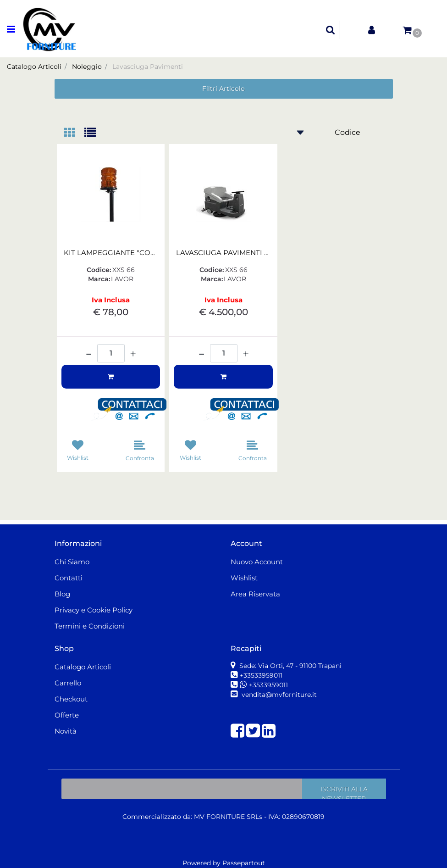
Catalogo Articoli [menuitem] (83, 667)
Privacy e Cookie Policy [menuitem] (94, 610)
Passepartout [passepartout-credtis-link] (244, 863)
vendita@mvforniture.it (278, 695)
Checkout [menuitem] (71, 699)
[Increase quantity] (133, 354)
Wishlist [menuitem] (244, 578)
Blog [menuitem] (62, 594)
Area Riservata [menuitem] (255, 594)
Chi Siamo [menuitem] (72, 562)
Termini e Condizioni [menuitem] (90, 626)
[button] (132, 410)
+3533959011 (268, 685)
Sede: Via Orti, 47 (290, 666)
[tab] (74, 133)
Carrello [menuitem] (68, 683)
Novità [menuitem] (66, 731)
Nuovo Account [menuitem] (257, 562)
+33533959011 (261, 675)
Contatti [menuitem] (69, 578)
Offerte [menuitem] (67, 715)
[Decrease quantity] (89, 351)
